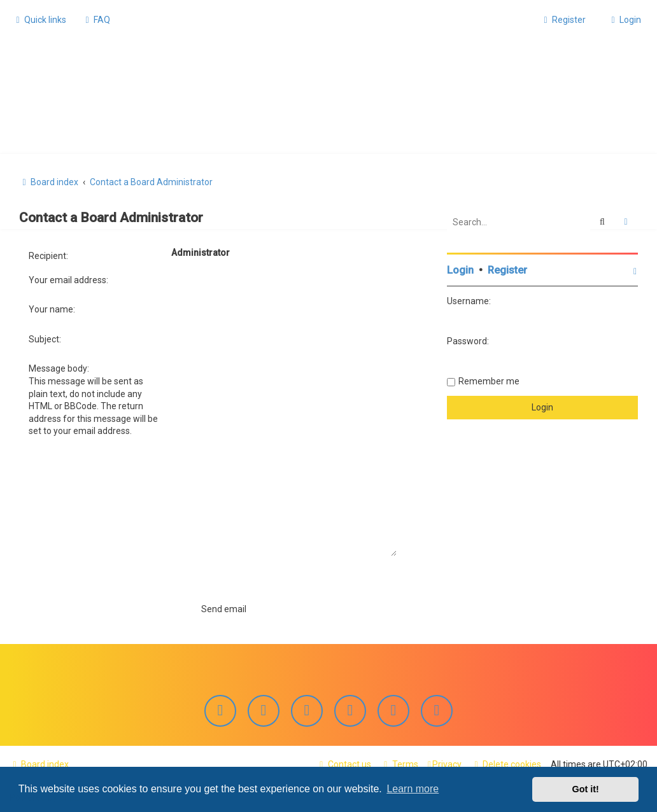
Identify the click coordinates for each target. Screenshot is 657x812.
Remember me (489, 380)
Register (507, 269)
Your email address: (68, 278)
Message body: (59, 367)
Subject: (45, 338)
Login (460, 269)
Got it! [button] (586, 789)
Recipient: (48, 255)
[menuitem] (96, 20)
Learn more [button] (413, 789)
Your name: (52, 308)
